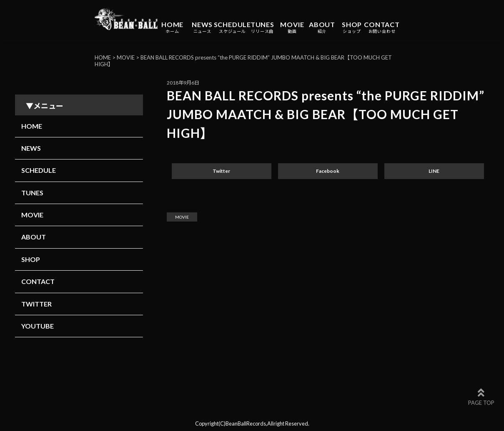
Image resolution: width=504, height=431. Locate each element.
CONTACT (382, 27)
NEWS (202, 27)
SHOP (352, 27)
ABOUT (322, 27)
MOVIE (292, 27)
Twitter (221, 171)
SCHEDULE (232, 27)
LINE (434, 171)
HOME (172, 27)
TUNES (262, 27)
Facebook (328, 171)
